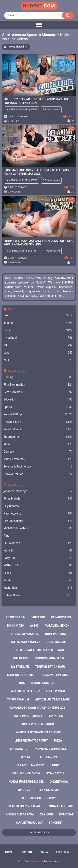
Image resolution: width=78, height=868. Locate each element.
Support (27, 852)
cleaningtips (61, 617)
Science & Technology (38, 467)
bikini (38, 315)
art (38, 345)
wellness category (25, 691)
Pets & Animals (38, 392)
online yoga (59, 782)
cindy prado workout (38, 724)
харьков (46, 814)
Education (38, 400)
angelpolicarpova (20, 814)
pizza (58, 741)
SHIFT (38, 573)
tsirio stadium (18, 699)
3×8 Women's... (38, 543)
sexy (38, 353)
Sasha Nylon (38, 588)
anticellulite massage (52, 699)
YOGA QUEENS (38, 565)
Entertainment (38, 437)
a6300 (34, 626)
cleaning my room (31, 765)
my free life (20, 667)
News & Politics (38, 474)
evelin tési (21, 658)
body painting (56, 634)
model (38, 330)
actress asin (16, 617)
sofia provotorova (28, 716)
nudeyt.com (35, 862)
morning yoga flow (49, 658)
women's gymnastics (51, 749)
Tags (11, 309)
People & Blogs (38, 414)
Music (38, 444)
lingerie (38, 323)
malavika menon (57, 626)
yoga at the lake (61, 806)
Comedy (38, 452)
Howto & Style (38, 422)
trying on (56, 716)
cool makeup (56, 642)
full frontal (56, 691)
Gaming (38, 377)
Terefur (38, 580)
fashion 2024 (48, 757)
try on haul (38, 338)
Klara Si (38, 551)
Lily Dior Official (38, 521)
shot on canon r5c (21, 675)
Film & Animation (38, 385)
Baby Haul (38, 558)
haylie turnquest (30, 823)
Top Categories (17, 371)
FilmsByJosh (38, 499)
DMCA (44, 852)
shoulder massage (25, 634)
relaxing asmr (48, 790)
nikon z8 (24, 790)
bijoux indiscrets (44, 683)
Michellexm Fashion (38, 528)
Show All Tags (39, 832)
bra (22, 683)
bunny (55, 765)
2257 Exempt (64, 852)
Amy (38, 536)
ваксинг (55, 823)
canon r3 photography (38, 798)
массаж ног (20, 749)
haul (38, 360)
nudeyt (39, 6)
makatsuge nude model (26, 782)
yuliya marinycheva (25, 642)
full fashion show (26, 773)
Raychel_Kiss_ (38, 514)
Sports (38, 407)
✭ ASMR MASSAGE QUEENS (22, 110)
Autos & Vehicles (38, 459)
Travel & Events (38, 429)
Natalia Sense (38, 595)
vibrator (38, 617)
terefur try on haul (50, 667)
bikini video (15, 626)
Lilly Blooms (38, 506)
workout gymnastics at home (38, 732)
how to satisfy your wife (23, 806)
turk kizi (26, 757)
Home (9, 852)
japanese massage (38, 491)
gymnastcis (55, 773)
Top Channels (16, 485)
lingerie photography (31, 741)
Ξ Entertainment (51, 110)
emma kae (66, 814)
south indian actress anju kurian (38, 650)
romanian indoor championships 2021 (38, 708)
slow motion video (55, 675)
